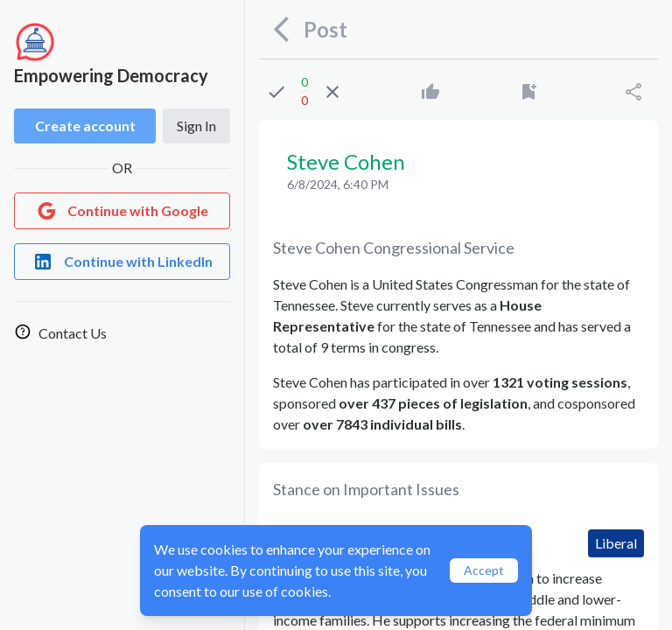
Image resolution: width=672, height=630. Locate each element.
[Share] (633, 92)
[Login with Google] (122, 211)
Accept (484, 570)
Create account (85, 126)
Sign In (196, 126)
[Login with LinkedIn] (122, 262)
